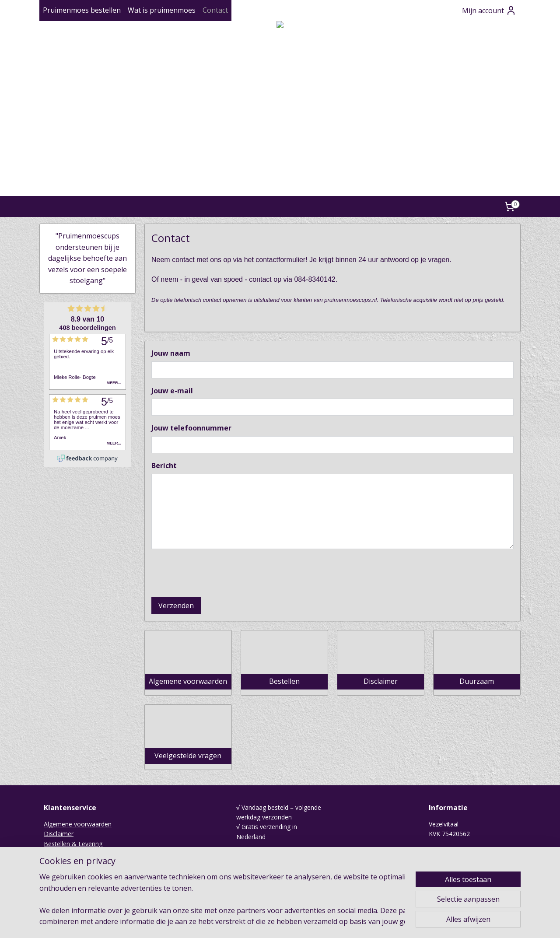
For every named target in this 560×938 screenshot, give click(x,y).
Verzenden (176, 605)
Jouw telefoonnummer (191, 428)
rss (274, 922)
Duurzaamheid (65, 863)
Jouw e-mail (172, 391)
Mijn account (489, 10)
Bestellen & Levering (73, 844)
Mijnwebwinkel (384, 922)
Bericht (164, 465)
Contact (215, 10)
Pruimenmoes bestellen (82, 10)
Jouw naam (171, 353)
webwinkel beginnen (308, 922)
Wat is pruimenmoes (162, 10)
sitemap (256, 922)
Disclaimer (59, 834)
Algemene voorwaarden (78, 824)
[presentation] (218, 573)
